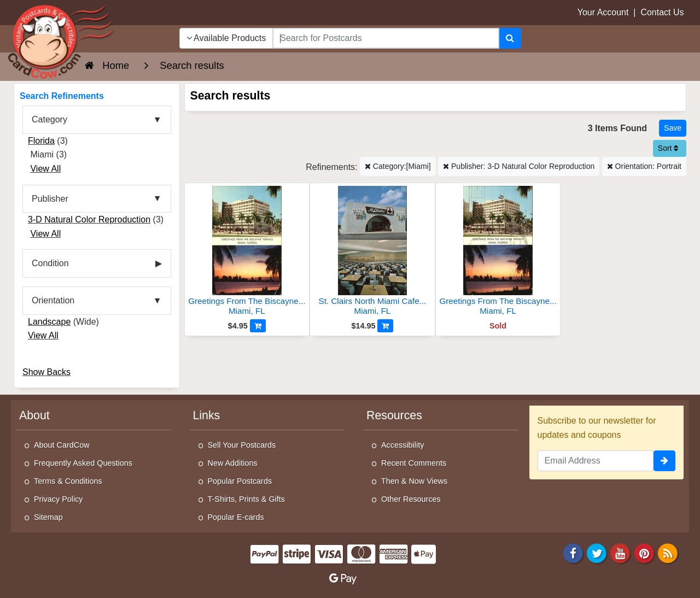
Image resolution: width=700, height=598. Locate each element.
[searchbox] (386, 38)
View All (45, 169)
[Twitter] (597, 553)
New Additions (233, 463)
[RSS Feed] (668, 553)
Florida (41, 141)
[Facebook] (573, 553)
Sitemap (48, 517)
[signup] (664, 461)
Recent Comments (414, 463)
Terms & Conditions (68, 481)
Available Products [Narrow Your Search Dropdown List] (226, 38)
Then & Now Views (414, 481)
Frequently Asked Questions (83, 463)
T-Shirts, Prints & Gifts (247, 499)
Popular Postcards (240, 481)
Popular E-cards (236, 517)
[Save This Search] (673, 128)
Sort (668, 148)
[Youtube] (621, 553)
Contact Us (662, 12)
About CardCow (62, 445)
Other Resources (411, 499)
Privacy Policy (59, 499)
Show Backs (46, 372)
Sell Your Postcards (242, 445)
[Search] (510, 38)
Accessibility (402, 445)
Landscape (49, 322)
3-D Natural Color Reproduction (89, 219)
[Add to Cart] (258, 326)
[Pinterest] (644, 553)
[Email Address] (596, 461)
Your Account (603, 12)
